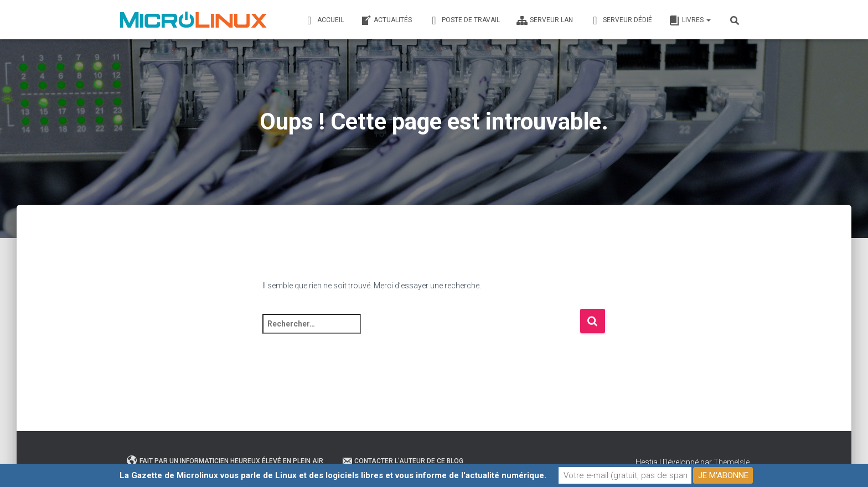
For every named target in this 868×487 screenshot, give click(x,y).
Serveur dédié (621, 20)
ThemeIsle (732, 462)
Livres (690, 20)
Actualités (386, 20)
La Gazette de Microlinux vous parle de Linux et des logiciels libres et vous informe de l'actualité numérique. (333, 475)
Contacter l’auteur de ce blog (402, 461)
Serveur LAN (545, 20)
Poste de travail (464, 20)
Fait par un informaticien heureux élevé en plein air (225, 461)
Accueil (324, 20)
